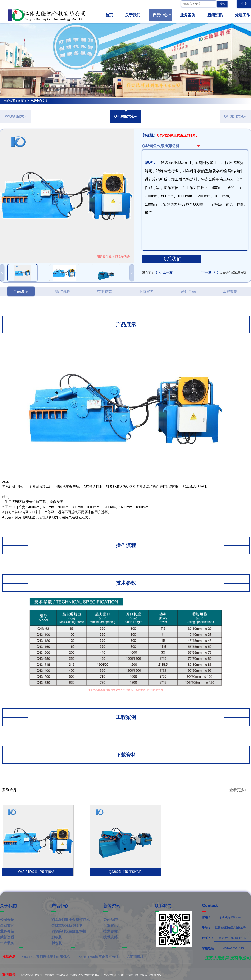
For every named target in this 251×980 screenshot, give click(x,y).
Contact (210, 905)
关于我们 (135, 15)
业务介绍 (7, 931)
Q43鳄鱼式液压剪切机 (30, 107)
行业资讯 (110, 926)
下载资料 (146, 291)
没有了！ (157, 273)
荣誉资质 (7, 937)
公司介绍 (7, 920)
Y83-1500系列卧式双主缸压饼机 (46, 957)
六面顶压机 (135, 957)
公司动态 (110, 920)
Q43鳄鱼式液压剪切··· (225, 273)
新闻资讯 (217, 15)
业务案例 (189, 15)
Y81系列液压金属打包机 (71, 920)
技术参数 (105, 291)
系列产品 (188, 291)
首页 (109, 15)
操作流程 (63, 291)
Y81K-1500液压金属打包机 (98, 957)
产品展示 (21, 291)
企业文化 (7, 926)
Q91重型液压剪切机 (67, 926)
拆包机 (57, 943)
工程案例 (230, 291)
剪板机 (4, 107)
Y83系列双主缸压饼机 (69, 931)
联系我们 (172, 259)
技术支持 (110, 937)
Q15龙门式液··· (235, 116)
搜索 (222, 4)
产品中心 (162, 15)
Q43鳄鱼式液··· (125, 116)
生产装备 (7, 943)
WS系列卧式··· (16, 116)
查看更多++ (239, 790)
